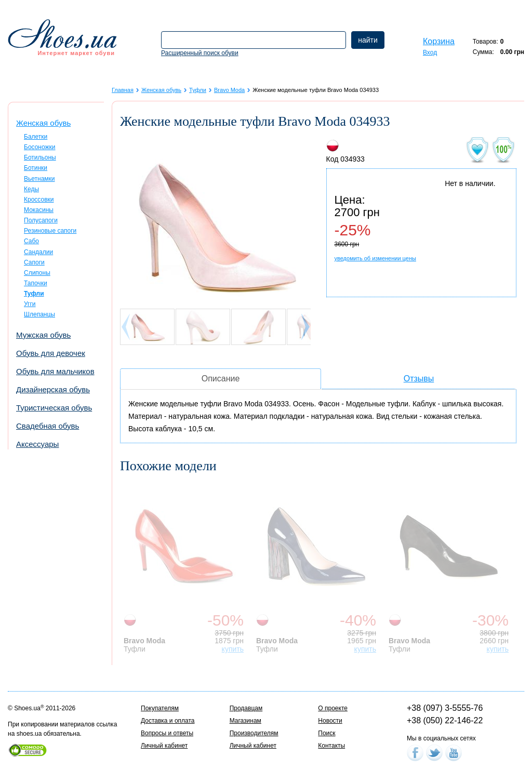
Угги (30, 304)
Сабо (31, 241)
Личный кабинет (164, 746)
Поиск (327, 733)
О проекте (333, 708)
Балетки (36, 137)
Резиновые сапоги (50, 231)
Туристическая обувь (54, 408)
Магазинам (245, 721)
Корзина (439, 41)
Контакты (331, 746)
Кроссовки (39, 200)
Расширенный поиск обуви (200, 53)
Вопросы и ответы (167, 733)
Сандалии (38, 252)
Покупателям (160, 708)
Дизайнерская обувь (53, 389)
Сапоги (34, 262)
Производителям (254, 733)
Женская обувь (43, 123)
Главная (123, 90)
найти (368, 40)
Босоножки (40, 147)
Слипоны (37, 273)
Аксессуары (37, 444)
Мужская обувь (43, 335)
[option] (186, 567)
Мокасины (39, 210)
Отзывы (419, 379)
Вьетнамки (39, 179)
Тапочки (36, 283)
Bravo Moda (229, 90)
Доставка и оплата (168, 721)
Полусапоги (41, 220)
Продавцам (246, 708)
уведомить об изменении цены (375, 258)
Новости (330, 721)
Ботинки (36, 168)
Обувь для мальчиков (55, 371)
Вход (430, 52)
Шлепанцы (39, 314)
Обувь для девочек (51, 353)
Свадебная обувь (48, 426)
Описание (221, 379)
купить (233, 649)
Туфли (198, 90)
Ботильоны (40, 157)
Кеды (31, 189)
